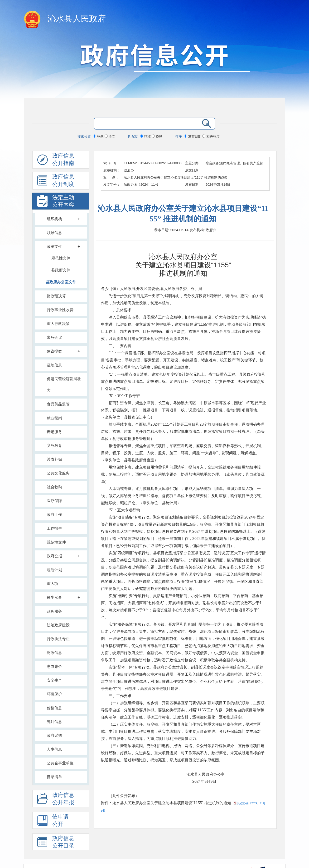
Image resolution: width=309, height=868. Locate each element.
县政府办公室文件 (61, 282)
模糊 (157, 136)
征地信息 (54, 365)
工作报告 (54, 528)
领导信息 (54, 233)
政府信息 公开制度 (56, 182)
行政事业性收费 (60, 310)
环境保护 (54, 694)
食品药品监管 (58, 404)
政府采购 (54, 736)
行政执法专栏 (58, 639)
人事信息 (54, 749)
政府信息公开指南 (56, 161)
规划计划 (54, 570)
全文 (110, 136)
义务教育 (54, 446)
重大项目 (54, 584)
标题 (99, 136)
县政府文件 (61, 270)
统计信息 (54, 722)
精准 (146, 136)
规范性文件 (61, 258)
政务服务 (54, 611)
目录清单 (54, 777)
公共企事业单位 (60, 763)
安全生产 (54, 680)
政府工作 (54, 515)
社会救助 (54, 487)
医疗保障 (54, 501)
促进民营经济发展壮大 (64, 385)
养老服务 (54, 432)
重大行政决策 (58, 324)
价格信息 (54, 708)
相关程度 (211, 136)
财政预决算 (56, 296)
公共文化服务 (58, 473)
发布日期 (193, 136)
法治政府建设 (58, 625)
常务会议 (54, 337)
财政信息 (54, 653)
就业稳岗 (54, 418)
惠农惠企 (54, 666)
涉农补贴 (54, 459)
